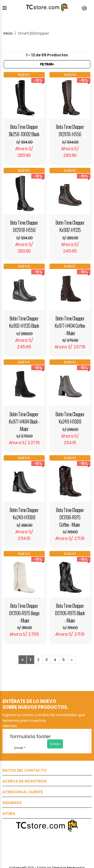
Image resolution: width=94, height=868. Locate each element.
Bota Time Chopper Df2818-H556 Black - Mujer (24, 226)
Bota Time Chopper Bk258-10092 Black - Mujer (24, 130)
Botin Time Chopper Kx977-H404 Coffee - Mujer (70, 325)
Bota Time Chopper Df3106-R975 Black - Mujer (70, 612)
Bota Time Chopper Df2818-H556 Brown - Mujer (70, 130)
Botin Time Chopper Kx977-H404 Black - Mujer (24, 421)
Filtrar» (47, 64)
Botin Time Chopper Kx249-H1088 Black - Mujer (24, 513)
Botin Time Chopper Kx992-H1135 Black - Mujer (24, 322)
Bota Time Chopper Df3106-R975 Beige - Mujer (24, 612)
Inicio (8, 33)
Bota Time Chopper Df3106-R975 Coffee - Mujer (70, 517)
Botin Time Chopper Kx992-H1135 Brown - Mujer (70, 226)
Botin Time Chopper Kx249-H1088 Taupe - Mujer (70, 418)
